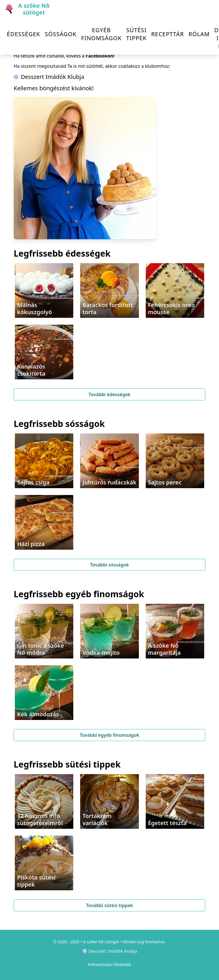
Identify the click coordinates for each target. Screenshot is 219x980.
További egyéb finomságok (110, 735)
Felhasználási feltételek (109, 964)
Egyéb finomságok (101, 34)
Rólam (199, 34)
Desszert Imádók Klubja (49, 77)
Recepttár (168, 34)
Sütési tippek (137, 34)
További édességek (109, 394)
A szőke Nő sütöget (101, 942)
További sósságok (110, 565)
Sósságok (61, 34)
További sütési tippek (110, 905)
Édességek (24, 34)
